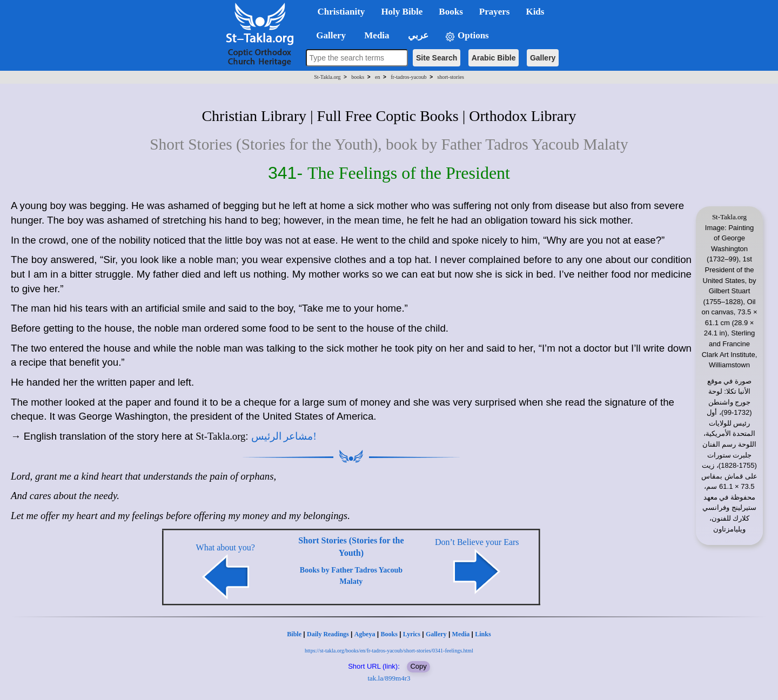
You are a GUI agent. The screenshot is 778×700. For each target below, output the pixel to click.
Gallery (543, 58)
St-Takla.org (327, 77)
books (358, 77)
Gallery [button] (328, 35)
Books (389, 634)
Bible (294, 634)
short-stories (450, 77)
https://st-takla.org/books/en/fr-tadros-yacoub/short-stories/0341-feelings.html (389, 651)
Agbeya (365, 634)
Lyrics (412, 634)
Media (461, 634)
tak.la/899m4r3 (389, 678)
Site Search (437, 58)
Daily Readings (328, 634)
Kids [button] (535, 12)
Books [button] (451, 12)
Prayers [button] (495, 12)
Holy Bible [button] (402, 12)
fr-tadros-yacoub (408, 77)
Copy (418, 666)
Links (483, 634)
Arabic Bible (494, 58)
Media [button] (376, 35)
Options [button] (467, 36)
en (377, 77)
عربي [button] (417, 35)
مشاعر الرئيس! (284, 436)
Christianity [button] (341, 12)
